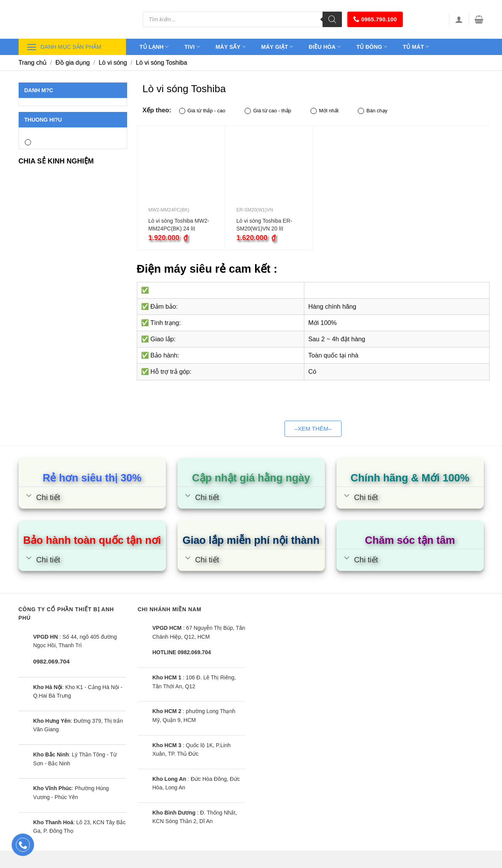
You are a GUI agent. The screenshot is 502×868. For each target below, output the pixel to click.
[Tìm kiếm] (332, 19)
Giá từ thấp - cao (202, 111)
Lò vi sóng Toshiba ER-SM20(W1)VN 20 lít (264, 225)
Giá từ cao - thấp (268, 111)
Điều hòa (325, 47)
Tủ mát (416, 47)
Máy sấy (231, 47)
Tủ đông (372, 47)
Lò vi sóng (113, 63)
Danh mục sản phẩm (64, 47)
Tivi (192, 47)
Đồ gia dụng (73, 63)
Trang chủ (33, 63)
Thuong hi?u (43, 120)
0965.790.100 (375, 19)
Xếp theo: (157, 110)
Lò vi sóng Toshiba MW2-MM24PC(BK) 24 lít (179, 225)
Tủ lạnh (154, 47)
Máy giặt (277, 47)
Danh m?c (39, 90)
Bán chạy (373, 111)
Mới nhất (324, 111)
